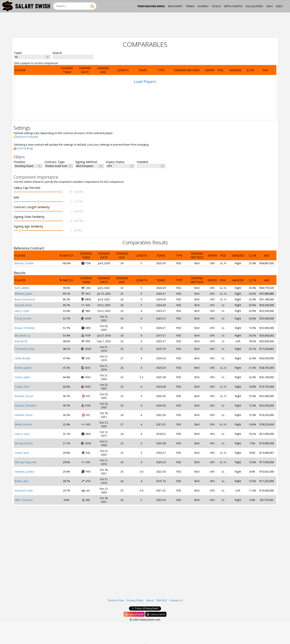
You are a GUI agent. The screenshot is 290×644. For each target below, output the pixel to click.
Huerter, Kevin (24, 415)
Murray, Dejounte (26, 462)
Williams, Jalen (24, 294)
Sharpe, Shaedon (26, 405)
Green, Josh (22, 453)
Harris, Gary (22, 434)
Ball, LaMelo (22, 288)
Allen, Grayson (24, 500)
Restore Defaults (26, 137)
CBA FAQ (161, 600)
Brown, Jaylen (23, 368)
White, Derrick (23, 424)
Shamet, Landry (24, 472)
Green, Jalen (22, 377)
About (150, 600)
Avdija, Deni (22, 387)
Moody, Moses (24, 443)
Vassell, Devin (23, 305)
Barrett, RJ (21, 341)
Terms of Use (116, 600)
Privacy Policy (135, 600)
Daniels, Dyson (24, 396)
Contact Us (176, 600)
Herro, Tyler (22, 311)
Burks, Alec (22, 481)
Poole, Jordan (23, 318)
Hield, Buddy (23, 358)
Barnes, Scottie (24, 263)
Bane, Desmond (25, 299)
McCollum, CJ (22, 335)
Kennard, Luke (24, 490)
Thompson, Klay (25, 349)
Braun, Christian (25, 328)
